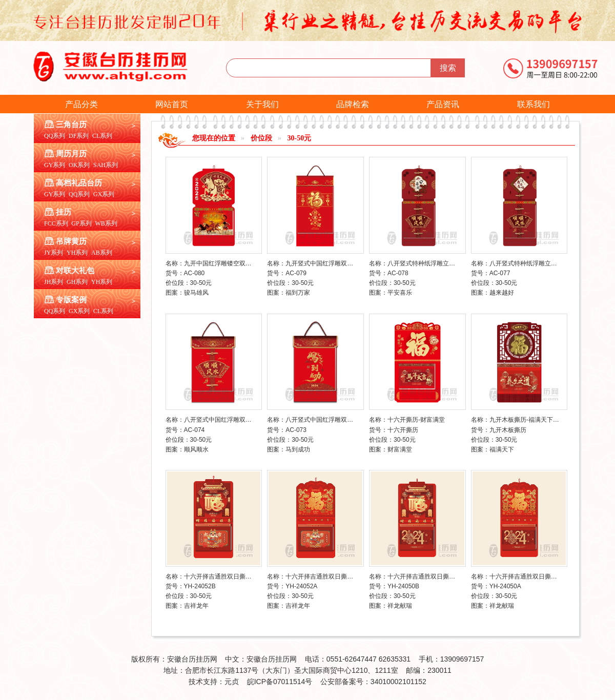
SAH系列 (106, 165)
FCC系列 (56, 223)
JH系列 (54, 282)
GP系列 (81, 223)
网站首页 (172, 104)
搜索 (448, 68)
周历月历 (71, 154)
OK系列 (79, 165)
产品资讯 (443, 104)
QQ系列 (55, 136)
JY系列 (54, 253)
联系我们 (534, 104)
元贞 (232, 682)
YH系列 (77, 253)
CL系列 (102, 136)
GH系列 (77, 282)
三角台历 (71, 125)
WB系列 (106, 223)
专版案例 (71, 300)
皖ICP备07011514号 (280, 682)
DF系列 (79, 136)
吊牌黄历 (71, 241)
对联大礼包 (75, 271)
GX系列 (104, 194)
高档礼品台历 (79, 183)
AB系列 (102, 253)
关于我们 (262, 104)
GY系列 (55, 165)
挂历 (64, 212)
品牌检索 (353, 104)
